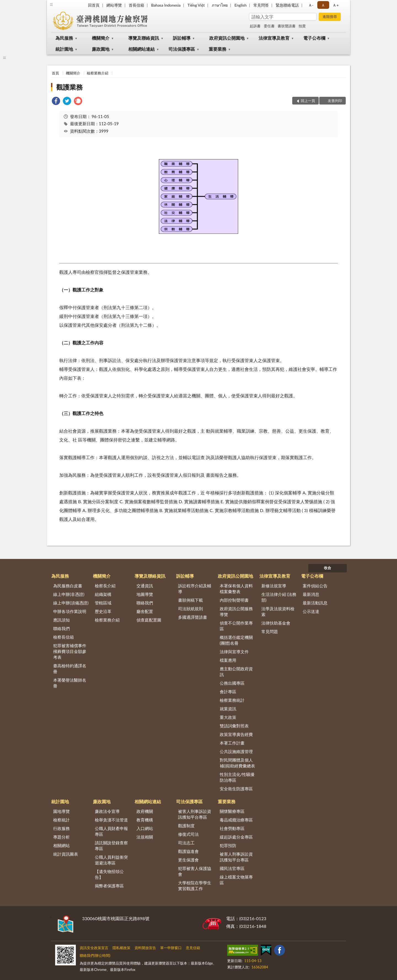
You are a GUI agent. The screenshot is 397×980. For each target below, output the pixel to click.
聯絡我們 (61, 628)
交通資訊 (145, 586)
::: (51, 4)
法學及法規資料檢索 (278, 611)
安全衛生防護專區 (236, 789)
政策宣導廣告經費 (236, 734)
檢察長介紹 (105, 586)
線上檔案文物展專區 (236, 880)
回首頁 (94, 5)
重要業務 (218, 49)
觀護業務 (69, 87)
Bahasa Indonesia (166, 5)
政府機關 (145, 811)
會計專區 (228, 692)
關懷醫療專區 (232, 811)
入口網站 (145, 828)
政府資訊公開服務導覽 (236, 611)
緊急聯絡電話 (287, 5)
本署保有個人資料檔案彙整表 (236, 589)
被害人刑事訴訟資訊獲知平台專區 (195, 814)
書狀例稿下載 (191, 600)
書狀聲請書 (287, 26)
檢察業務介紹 (98, 73)
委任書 (269, 26)
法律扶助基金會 (276, 623)
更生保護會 (188, 860)
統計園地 (64, 49)
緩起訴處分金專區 (236, 837)
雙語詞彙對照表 (234, 726)
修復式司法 (188, 834)
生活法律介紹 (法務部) (279, 597)
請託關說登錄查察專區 (111, 846)
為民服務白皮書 (68, 586)
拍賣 (302, 26)
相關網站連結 (141, 49)
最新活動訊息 (315, 603)
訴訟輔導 (182, 38)
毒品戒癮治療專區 (236, 820)
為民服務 (64, 38)
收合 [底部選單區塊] (328, 568)
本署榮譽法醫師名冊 (70, 683)
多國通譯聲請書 (193, 617)
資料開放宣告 (145, 948)
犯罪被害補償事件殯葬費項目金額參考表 (70, 651)
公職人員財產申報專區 (111, 831)
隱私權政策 (121, 948)
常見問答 (261, 5)
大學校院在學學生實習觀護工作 (195, 886)
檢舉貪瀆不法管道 (111, 820)
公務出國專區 (232, 683)
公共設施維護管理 (236, 751)
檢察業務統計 (232, 700)
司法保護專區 (182, 49)
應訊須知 (61, 620)
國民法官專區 (232, 868)
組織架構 (103, 594)
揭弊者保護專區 (109, 886)
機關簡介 (101, 38)
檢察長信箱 (64, 637)
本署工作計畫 (232, 743)
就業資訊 (228, 709)
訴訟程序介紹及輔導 (195, 589)
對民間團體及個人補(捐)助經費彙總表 (237, 763)
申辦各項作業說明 (70, 611)
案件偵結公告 (315, 586)
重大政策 (228, 717)
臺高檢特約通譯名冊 (70, 669)
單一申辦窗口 (171, 948)
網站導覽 (114, 5)
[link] (56, 102)
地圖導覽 (145, 594)
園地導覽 (61, 811)
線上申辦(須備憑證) (71, 603)
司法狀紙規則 (191, 609)
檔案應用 (228, 660)
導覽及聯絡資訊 (144, 38)
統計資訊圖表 (66, 854)
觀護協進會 (188, 851)
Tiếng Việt (196, 5)
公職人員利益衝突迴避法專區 (111, 860)
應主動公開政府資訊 (236, 672)
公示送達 (311, 611)
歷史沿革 (103, 611)
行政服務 (61, 828)
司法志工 (186, 843)
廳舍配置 (145, 611)
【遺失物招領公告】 (109, 874)
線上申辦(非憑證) (69, 594)
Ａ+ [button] (336, 5)
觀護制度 (186, 826)
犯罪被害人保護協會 (195, 871)
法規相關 (145, 837)
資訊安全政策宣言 (94, 948)
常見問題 (270, 631)
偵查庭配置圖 (149, 620)
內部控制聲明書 (234, 600)
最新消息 (311, 594)
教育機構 (145, 820)
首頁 (55, 73)
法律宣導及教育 (274, 38)
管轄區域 (103, 603)
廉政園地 (101, 49)
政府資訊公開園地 (227, 38)
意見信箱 (193, 948)
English (241, 5)
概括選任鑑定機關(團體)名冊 (236, 640)
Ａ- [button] (311, 5)
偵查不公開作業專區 (236, 626)
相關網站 (61, 845)
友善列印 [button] (335, 101)
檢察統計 (61, 820)
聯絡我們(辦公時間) (95, 955)
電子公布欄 (314, 38)
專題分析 (61, 837)
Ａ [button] (323, 5)
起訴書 (255, 26)
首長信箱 (136, 5)
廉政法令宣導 (107, 811)
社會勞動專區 (232, 828)
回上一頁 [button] (308, 101)
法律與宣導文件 (234, 652)
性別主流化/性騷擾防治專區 (237, 777)
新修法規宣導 (274, 586)
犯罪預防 (228, 845)
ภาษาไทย (220, 5)
